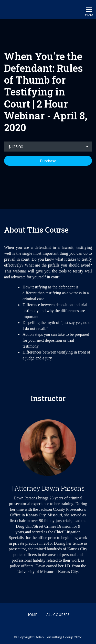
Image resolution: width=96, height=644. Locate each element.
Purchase (48, 161)
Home (32, 615)
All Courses (58, 615)
